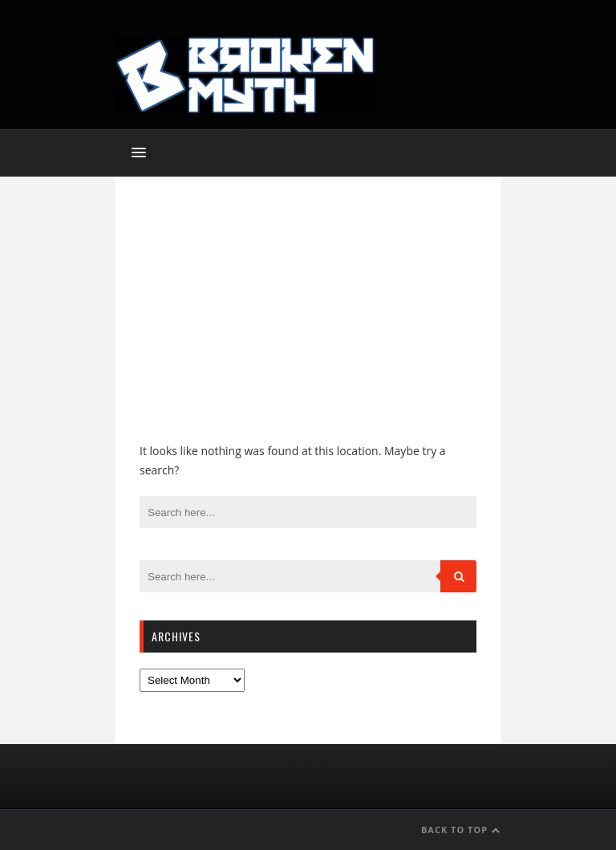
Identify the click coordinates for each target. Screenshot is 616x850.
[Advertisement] (308, 321)
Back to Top (461, 830)
